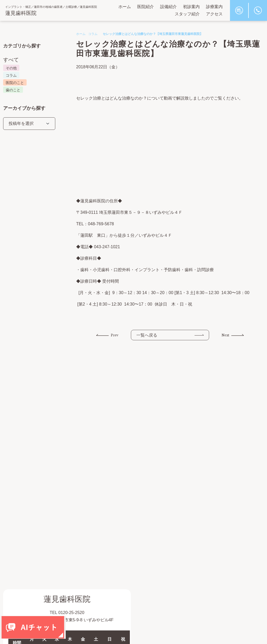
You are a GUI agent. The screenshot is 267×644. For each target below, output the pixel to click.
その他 (11, 68)
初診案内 (191, 7)
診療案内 (214, 7)
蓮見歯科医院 (21, 13)
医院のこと (15, 83)
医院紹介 (145, 7)
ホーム (125, 7)
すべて (11, 60)
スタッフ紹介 (187, 14)
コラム (93, 34)
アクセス (214, 14)
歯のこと (13, 90)
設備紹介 (168, 7)
